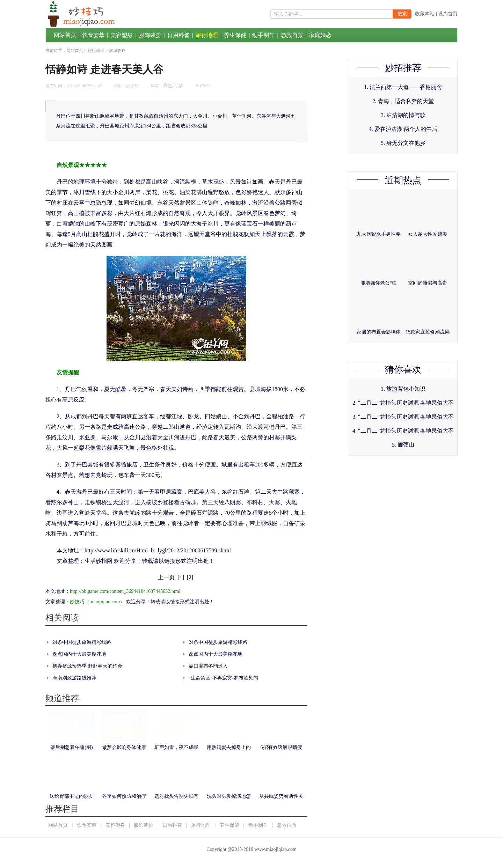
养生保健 (235, 35)
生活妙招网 (99, 561)
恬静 (179, 86)
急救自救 (292, 35)
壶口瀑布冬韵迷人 (208, 666)
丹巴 (168, 86)
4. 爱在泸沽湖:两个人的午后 (403, 129)
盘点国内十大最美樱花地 (79, 654)
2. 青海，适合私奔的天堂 (403, 101)
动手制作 (263, 35)
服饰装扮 (150, 35)
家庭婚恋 (320, 35)
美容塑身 (122, 35)
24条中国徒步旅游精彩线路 (82, 642)
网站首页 (65, 35)
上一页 (166, 577)
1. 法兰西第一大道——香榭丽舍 (403, 87)
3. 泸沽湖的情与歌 (403, 115)
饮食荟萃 (93, 35)
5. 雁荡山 (403, 445)
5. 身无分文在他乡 (403, 143)
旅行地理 (207, 35)
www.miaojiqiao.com (275, 849)
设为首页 (448, 14)
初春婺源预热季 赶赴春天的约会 (87, 666)
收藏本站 (425, 14)
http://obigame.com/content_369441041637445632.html (125, 591)
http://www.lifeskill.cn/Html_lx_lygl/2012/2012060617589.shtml (158, 550)
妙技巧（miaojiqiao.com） (97, 602)
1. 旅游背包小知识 (403, 389)
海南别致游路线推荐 (74, 678)
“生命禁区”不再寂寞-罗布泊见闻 (223, 678)
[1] (181, 577)
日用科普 (178, 35)
